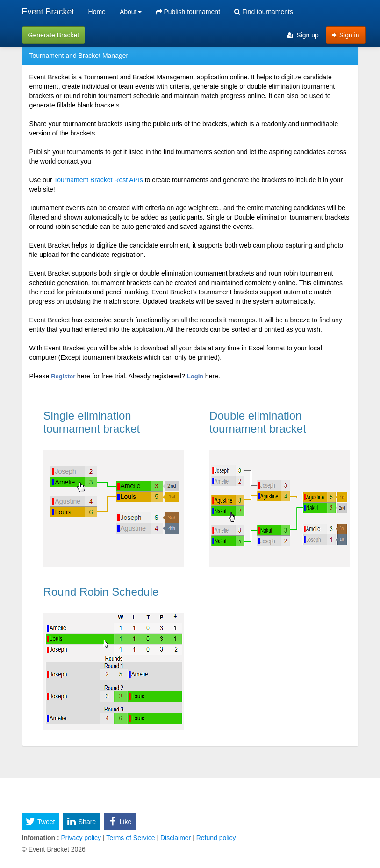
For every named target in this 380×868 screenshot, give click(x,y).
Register (64, 376)
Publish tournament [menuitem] (188, 12)
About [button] (131, 12)
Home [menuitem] (97, 12)
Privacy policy (81, 838)
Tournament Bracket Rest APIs (98, 180)
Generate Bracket (54, 35)
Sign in (346, 35)
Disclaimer (176, 838)
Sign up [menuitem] (303, 35)
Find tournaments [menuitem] (264, 12)
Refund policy (215, 838)
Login (196, 376)
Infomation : (41, 838)
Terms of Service (131, 838)
